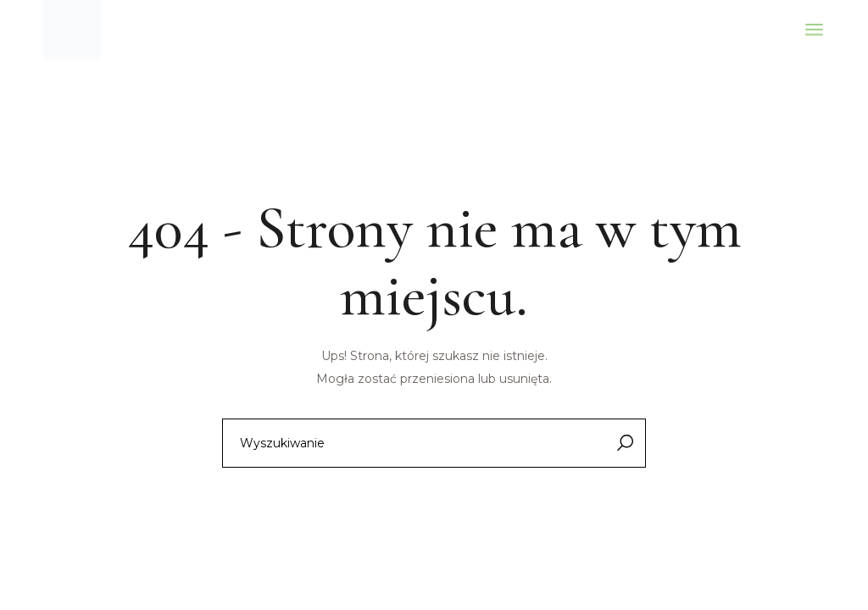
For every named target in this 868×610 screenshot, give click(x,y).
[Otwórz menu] (814, 30)
